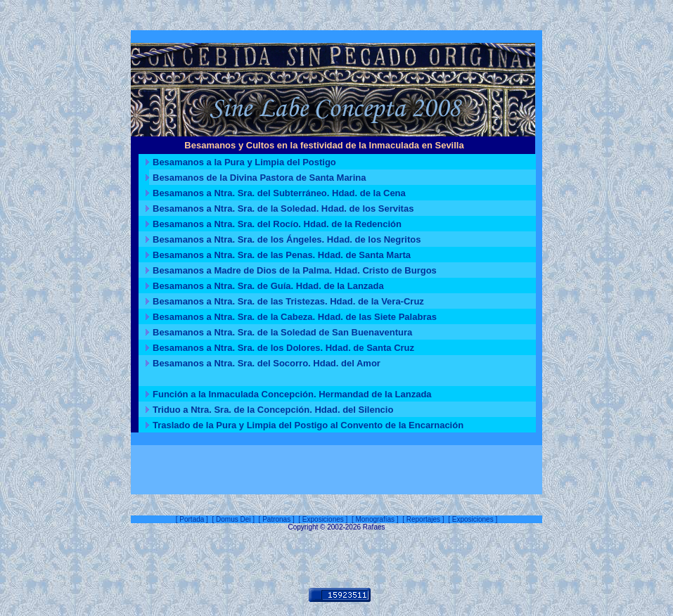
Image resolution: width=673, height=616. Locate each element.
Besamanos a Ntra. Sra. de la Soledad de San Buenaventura (282, 332)
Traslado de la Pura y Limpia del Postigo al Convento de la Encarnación (308, 425)
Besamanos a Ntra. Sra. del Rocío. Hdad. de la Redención (277, 224)
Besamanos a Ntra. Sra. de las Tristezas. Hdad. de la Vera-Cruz (288, 301)
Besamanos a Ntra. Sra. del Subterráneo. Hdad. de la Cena (279, 193)
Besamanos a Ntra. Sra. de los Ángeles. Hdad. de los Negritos (287, 239)
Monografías (375, 519)
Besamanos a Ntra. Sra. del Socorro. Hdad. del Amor (267, 363)
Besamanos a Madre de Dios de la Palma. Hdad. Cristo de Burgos (295, 270)
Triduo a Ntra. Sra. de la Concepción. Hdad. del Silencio (273, 410)
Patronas (276, 519)
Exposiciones (323, 519)
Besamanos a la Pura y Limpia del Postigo (244, 162)
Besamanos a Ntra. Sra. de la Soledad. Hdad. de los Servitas (283, 208)
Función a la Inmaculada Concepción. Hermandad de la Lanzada (292, 394)
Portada (192, 519)
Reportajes (423, 519)
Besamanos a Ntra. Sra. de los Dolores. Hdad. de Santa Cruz (283, 348)
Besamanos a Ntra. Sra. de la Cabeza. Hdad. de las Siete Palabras (295, 317)
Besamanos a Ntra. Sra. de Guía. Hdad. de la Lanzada (268, 286)
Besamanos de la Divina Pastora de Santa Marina (259, 178)
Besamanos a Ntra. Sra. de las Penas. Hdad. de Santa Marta (282, 255)
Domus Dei (233, 519)
